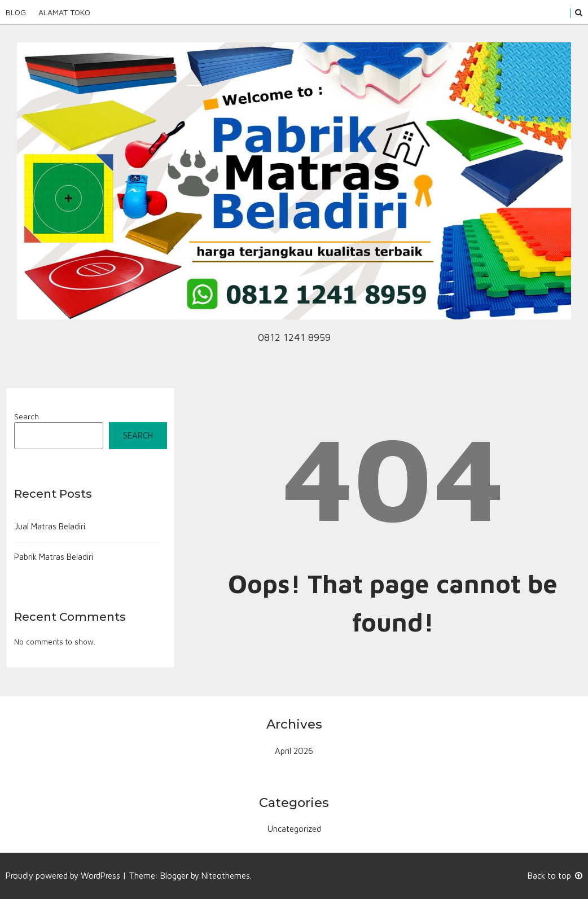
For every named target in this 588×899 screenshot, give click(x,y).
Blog (16, 12)
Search (27, 416)
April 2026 (294, 751)
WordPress (100, 876)
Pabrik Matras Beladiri (54, 557)
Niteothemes (226, 876)
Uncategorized (294, 829)
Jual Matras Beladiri (50, 526)
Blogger (174, 876)
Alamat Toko (64, 12)
